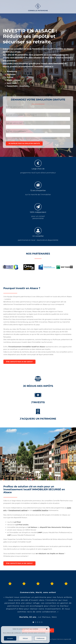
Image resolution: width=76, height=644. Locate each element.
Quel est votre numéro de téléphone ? (21, 115)
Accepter (10, 638)
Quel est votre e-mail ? (15, 123)
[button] (47, 629)
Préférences (41, 638)
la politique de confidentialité (50, 138)
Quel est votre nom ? (14, 107)
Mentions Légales (63, 639)
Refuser (25, 638)
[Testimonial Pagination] (33, 622)
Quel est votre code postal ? (17, 131)
